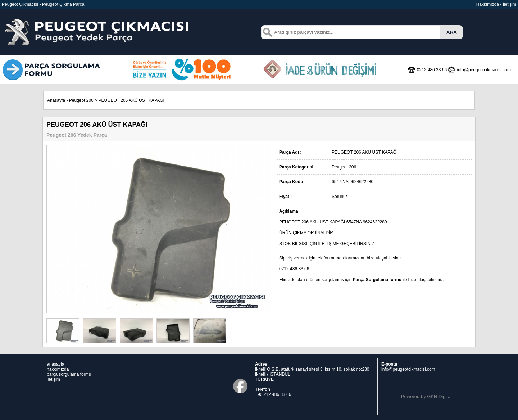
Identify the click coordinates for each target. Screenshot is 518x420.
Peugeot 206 (81, 100)
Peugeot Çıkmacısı (20, 4)
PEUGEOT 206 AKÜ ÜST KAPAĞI (131, 100)
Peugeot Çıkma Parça (63, 4)
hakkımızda (58, 369)
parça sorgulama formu (69, 374)
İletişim (510, 4)
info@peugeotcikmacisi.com (408, 369)
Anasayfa (56, 100)
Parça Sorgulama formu (377, 280)
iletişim (53, 379)
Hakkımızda (488, 4)
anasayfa (56, 364)
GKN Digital (439, 396)
